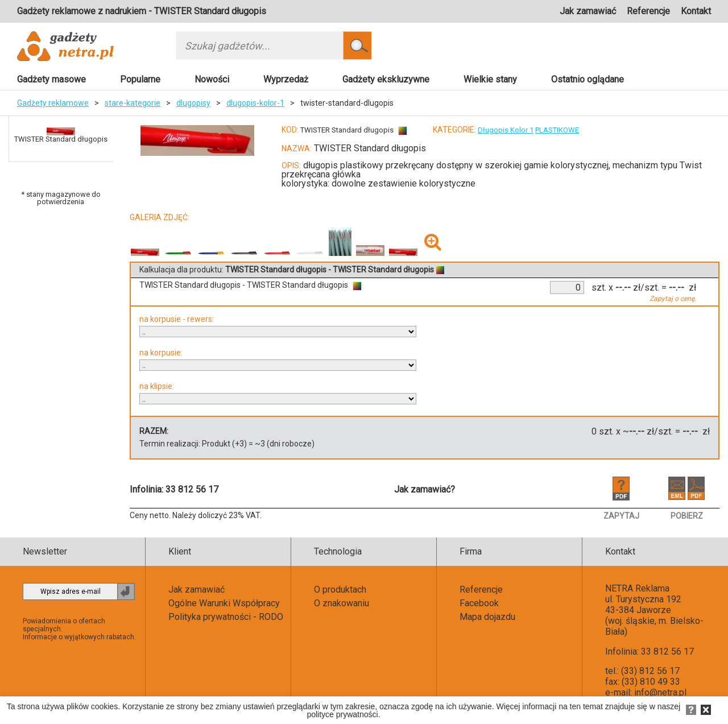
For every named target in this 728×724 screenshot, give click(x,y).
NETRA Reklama (637, 588)
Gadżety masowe (51, 79)
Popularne (140, 79)
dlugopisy (193, 103)
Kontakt (696, 11)
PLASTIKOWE (557, 130)
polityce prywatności (342, 714)
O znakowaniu (342, 603)
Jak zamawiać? (425, 489)
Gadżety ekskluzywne (386, 79)
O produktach (340, 589)
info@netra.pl (660, 692)
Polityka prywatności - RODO (226, 617)
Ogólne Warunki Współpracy (224, 603)
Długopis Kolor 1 (506, 130)
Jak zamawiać (588, 11)
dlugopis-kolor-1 (255, 103)
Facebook (479, 603)
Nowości (212, 79)
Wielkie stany (490, 79)
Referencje (648, 11)
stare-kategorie (133, 103)
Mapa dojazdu (487, 617)
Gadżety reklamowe (53, 103)
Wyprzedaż (286, 79)
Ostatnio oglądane (588, 79)
